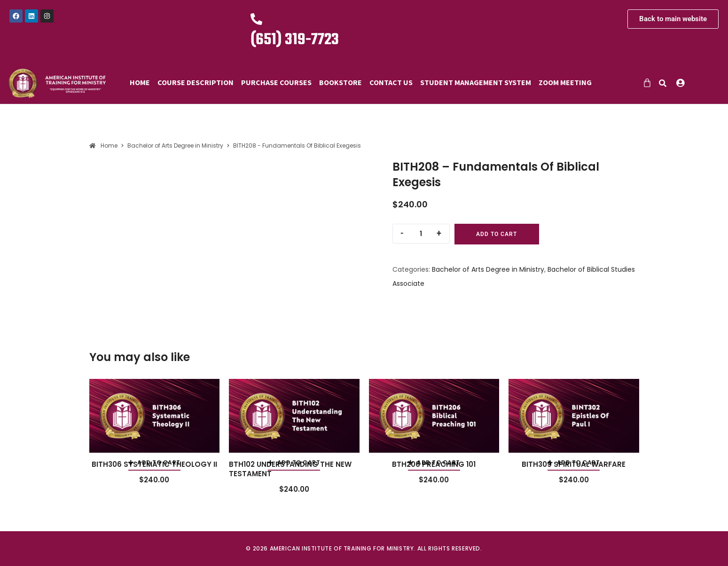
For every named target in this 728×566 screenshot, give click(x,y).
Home (140, 82)
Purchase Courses (276, 82)
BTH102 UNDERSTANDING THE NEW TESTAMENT (290, 469)
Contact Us (391, 82)
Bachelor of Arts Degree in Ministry (488, 269)
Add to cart (497, 234)
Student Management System (476, 82)
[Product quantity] (421, 234)
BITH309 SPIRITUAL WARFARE (574, 464)
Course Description (196, 82)
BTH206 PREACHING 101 (434, 464)
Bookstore (341, 82)
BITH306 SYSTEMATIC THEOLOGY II (154, 464)
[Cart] (647, 83)
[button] (683, 83)
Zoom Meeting (565, 82)
